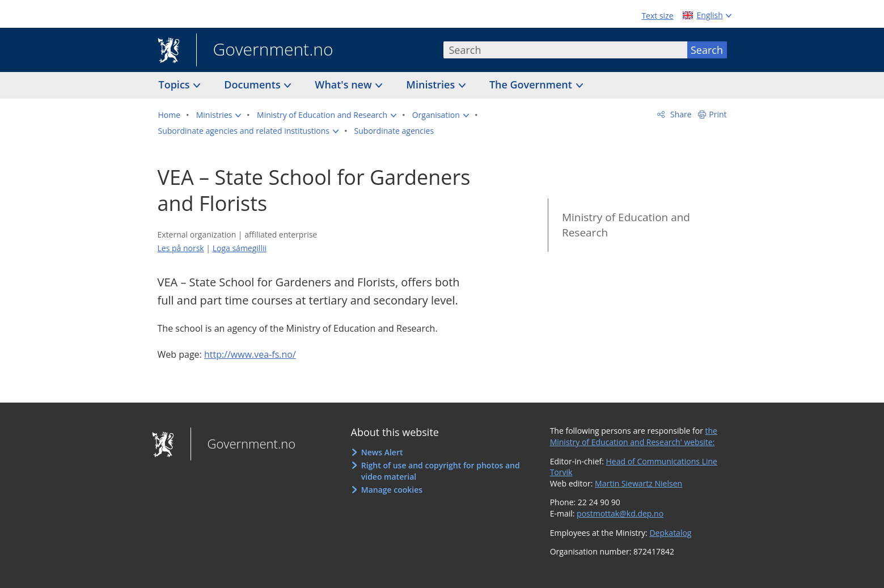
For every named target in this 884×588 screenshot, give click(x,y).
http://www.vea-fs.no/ (250, 354)
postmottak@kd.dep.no (620, 513)
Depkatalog (670, 533)
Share (680, 114)
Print (718, 114)
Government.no (265, 50)
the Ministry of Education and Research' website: (634, 436)
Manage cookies (392, 490)
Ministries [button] (432, 84)
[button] (219, 115)
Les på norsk (181, 248)
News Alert (382, 452)
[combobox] (565, 50)
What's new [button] (344, 84)
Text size (657, 16)
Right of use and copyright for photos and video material (441, 471)
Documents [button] (253, 84)
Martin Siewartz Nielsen (638, 483)
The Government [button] (532, 84)
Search (707, 50)
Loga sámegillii (240, 248)
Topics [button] (176, 84)
